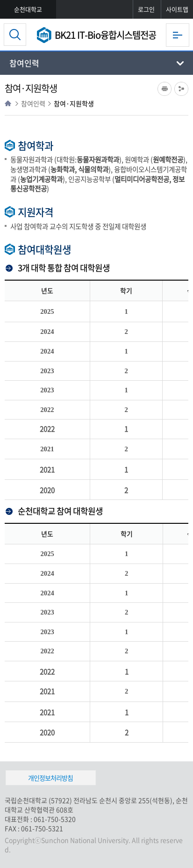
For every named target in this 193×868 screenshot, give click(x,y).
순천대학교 (28, 9)
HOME (8, 103)
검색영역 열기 (15, 35)
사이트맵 (177, 9)
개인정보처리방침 (50, 778)
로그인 (146, 9)
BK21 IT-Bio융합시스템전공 (105, 35)
